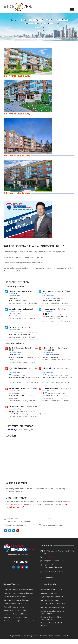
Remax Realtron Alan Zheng (53, 572)
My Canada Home (50, 565)
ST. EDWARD (14, 327)
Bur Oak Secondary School (20, 348)
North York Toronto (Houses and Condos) (19, 593)
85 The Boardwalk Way (14, 491)
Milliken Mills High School (53, 368)
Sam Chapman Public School (21, 309)
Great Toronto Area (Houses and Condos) (19, 621)
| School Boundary (15, 296)
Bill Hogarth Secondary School (55, 348)
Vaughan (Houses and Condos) (15, 604)
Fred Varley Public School (53, 291)
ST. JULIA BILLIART (49, 309)
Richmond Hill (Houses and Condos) (17, 600)
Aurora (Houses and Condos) (14, 607)
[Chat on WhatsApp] (3, 641)
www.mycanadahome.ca (53, 567)
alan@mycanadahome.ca (17, 525)
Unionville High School (18, 368)
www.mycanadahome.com (53, 525)
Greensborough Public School (21, 291)
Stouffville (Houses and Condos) (15, 610)
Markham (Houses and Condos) (15, 597)
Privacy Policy (49, 577)
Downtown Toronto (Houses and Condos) (19, 590)
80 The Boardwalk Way (57, 489)
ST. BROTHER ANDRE (17, 389)
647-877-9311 (47, 519)
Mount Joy (12, 430)
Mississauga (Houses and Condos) (16, 614)
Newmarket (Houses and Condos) (16, 617)
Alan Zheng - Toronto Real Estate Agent (38, 636)
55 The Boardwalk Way (39, 489)
